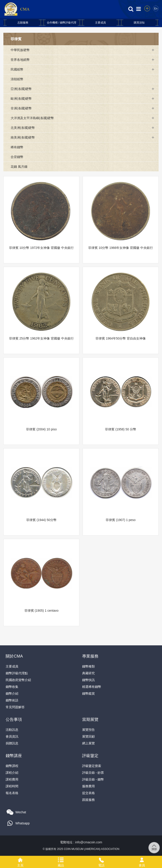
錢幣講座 (14, 756)
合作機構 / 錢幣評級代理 (62, 23)
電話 (101, 859)
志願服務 (23, 23)
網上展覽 (88, 743)
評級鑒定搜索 (92, 766)
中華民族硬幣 (20, 50)
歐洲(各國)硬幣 (21, 99)
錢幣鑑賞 (88, 693)
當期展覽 (90, 719)
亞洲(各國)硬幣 (21, 89)
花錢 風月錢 (19, 167)
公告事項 (14, 719)
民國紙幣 (17, 69)
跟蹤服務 (88, 800)
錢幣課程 (12, 766)
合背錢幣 (17, 157)
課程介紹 (12, 773)
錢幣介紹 (12, 693)
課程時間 (12, 786)
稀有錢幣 (17, 147)
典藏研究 (88, 673)
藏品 (61, 859)
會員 (142, 859)
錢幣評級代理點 (17, 673)
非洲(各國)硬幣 (21, 108)
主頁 (20, 859)
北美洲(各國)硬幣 (23, 128)
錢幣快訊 (88, 680)
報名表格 (12, 793)
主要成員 (100, 23)
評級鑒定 (90, 756)
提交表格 (88, 793)
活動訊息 (12, 730)
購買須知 (139, 23)
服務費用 (88, 786)
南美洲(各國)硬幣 (23, 137)
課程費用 (12, 779)
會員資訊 (12, 736)
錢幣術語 (12, 700)
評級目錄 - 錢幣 (93, 779)
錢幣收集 (12, 687)
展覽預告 (88, 730)
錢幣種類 (88, 666)
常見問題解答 (15, 707)
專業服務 (90, 656)
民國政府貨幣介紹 (18, 680)
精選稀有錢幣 (92, 687)
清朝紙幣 (17, 79)
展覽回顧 (88, 736)
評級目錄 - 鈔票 (93, 773)
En (156, 9)
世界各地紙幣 (20, 60)
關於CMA (14, 656)
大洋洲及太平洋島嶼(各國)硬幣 (32, 118)
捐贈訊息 (12, 743)
